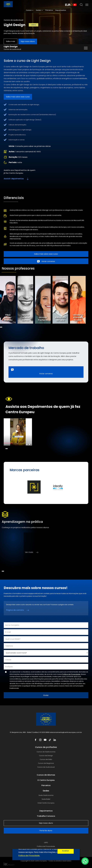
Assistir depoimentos (14, 179)
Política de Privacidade (46, 846)
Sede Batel (46, 799)
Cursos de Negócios (46, 763)
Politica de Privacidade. (29, 855)
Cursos (29, 10)
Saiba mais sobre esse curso (18, 97)
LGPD (46, 843)
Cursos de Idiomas (46, 775)
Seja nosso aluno (28, 41)
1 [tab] (1, 327)
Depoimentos (61, 10)
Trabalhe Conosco (46, 816)
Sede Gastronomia (46, 795)
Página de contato (15, 610)
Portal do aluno (46, 831)
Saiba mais (11, 41)
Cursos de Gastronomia (46, 752)
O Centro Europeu (46, 780)
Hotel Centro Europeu (46, 803)
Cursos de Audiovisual (46, 767)
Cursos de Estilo (46, 759)
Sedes (38, 10)
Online (34, 25)
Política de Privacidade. (71, 674)
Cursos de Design (46, 756)
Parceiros (49, 10)
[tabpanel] (9, 300)
